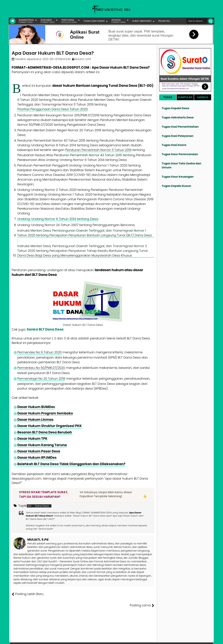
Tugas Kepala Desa (175, 108)
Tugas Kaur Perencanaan (180, 154)
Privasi (194, 639)
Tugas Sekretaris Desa (178, 117)
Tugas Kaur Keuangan (178, 177)
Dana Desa (42, 506)
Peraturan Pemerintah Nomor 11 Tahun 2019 (98, 150)
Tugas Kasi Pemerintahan (180, 127)
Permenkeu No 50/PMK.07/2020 (41, 368)
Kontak (184, 639)
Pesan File (172, 639)
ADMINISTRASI (26, 21)
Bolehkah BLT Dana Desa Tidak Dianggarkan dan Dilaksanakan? (71, 464)
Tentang (148, 639)
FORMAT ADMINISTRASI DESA (27, 639)
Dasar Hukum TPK (32, 439)
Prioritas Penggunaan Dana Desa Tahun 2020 (52, 109)
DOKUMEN (48, 21)
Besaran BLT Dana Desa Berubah (45, 432)
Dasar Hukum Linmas (35, 420)
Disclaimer (206, 639)
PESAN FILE (164, 21)
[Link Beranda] (13, 21)
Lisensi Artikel (81, 639)
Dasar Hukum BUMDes (36, 407)
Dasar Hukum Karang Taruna (42, 445)
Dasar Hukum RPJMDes (37, 458)
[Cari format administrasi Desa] (197, 21)
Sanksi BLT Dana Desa (45, 329)
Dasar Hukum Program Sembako (45, 413)
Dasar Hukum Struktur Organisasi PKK (49, 426)
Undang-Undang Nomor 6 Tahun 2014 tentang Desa (58, 219)
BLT (30, 506)
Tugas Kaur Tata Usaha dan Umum (181, 165)
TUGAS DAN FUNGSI (94, 21)
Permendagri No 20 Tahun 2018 (41, 379)
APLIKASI (119, 21)
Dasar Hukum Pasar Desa (39, 451)
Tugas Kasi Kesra (174, 145)
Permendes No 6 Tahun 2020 (39, 352)
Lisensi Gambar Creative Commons (117, 639)
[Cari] (211, 21)
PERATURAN (69, 21)
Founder (159, 639)
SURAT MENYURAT (142, 21)
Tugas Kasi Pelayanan (178, 136)
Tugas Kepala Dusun (176, 186)
